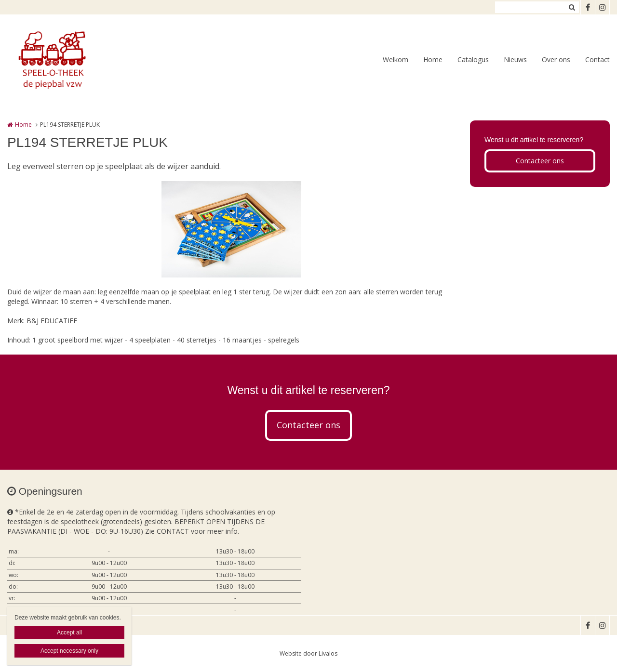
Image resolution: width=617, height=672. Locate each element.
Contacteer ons (540, 161)
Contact (597, 59)
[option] (231, 229)
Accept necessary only (69, 651)
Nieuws (515, 59)
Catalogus (473, 59)
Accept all (69, 632)
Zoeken (572, 7)
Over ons (556, 59)
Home (433, 59)
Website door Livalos (308, 653)
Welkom (396, 59)
